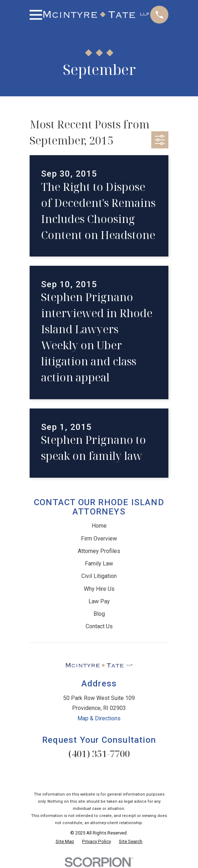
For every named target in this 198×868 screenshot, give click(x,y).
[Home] (96, 15)
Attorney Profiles (99, 551)
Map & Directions (99, 718)
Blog (99, 614)
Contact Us (99, 626)
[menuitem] (65, 842)
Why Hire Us (99, 589)
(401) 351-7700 (99, 754)
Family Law (99, 564)
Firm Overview (99, 539)
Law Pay (99, 601)
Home (99, 526)
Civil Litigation (99, 576)
